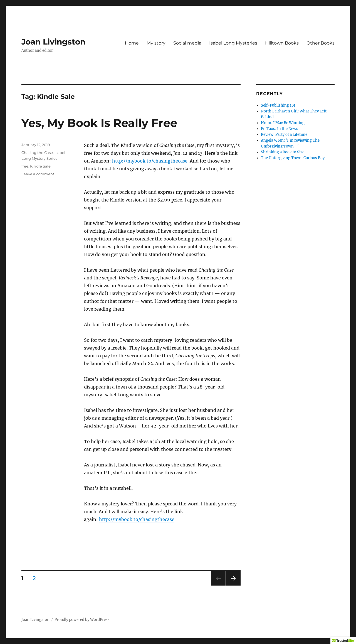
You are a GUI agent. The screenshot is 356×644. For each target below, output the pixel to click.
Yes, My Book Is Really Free (99, 123)
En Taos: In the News (280, 129)
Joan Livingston (53, 42)
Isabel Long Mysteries (233, 43)
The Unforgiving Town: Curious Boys (294, 158)
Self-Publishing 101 (278, 105)
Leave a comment (38, 174)
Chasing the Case (37, 153)
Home (132, 43)
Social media (187, 43)
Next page (233, 585)
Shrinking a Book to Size (283, 152)
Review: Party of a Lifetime (284, 135)
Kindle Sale (40, 166)
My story (156, 43)
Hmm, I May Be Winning (283, 123)
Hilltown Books (282, 43)
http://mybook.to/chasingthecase (150, 161)
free (25, 166)
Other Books (321, 43)
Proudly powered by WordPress (82, 620)
